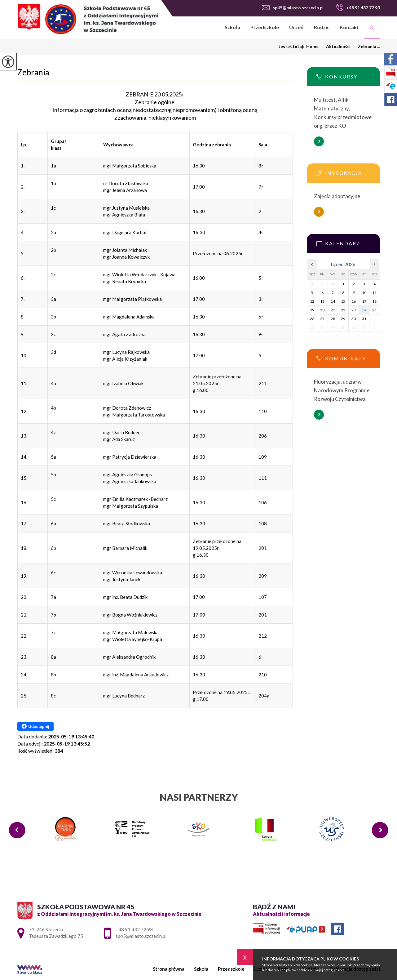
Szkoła (232, 27)
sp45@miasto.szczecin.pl (293, 8)
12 (312, 301)
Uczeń (296, 27)
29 (343, 319)
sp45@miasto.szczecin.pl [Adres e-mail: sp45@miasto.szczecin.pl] (141, 936)
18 (374, 301)
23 (354, 310)
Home (312, 47)
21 (333, 310)
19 (312, 310)
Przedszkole (265, 27)
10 (364, 293)
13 (322, 301)
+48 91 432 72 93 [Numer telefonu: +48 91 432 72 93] (134, 929)
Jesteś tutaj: (292, 47)
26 (312, 319)
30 (354, 319)
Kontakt (349, 27)
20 (322, 310)
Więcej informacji (319, 141)
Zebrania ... (365, 47)
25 (374, 310)
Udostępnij (35, 726)
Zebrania (33, 72)
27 (322, 319)
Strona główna (212, 28)
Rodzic (322, 27)
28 (333, 319)
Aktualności (335, 47)
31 (364, 319)
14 (333, 301)
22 (343, 310)
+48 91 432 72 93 (358, 7)
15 (343, 301)
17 (364, 301)
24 (364, 310)
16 (354, 301)
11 (374, 293)
